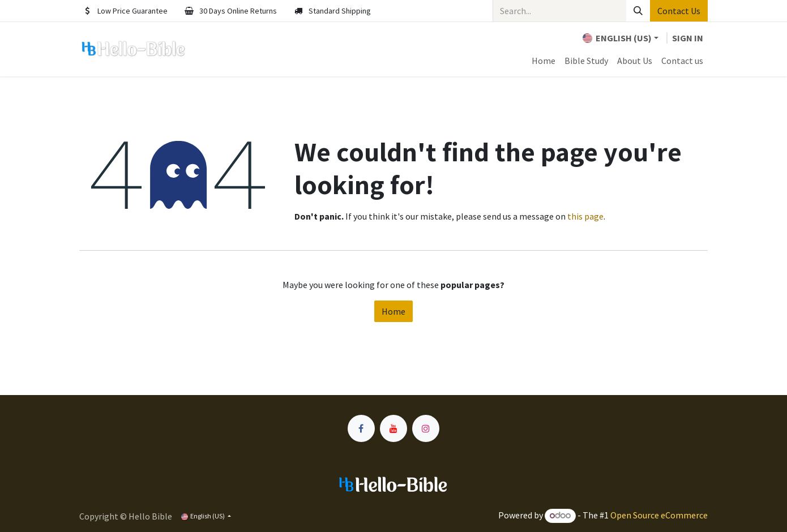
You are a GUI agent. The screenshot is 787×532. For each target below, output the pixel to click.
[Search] (638, 11)
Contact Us (679, 11)
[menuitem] (544, 61)
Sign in (688, 38)
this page (585, 216)
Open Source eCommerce (659, 515)
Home (394, 311)
